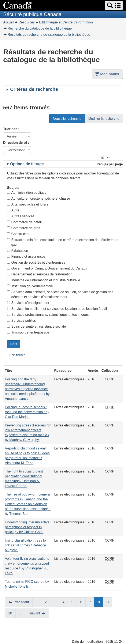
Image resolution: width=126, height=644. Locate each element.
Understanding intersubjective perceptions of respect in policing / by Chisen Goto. (27, 527)
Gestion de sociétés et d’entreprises (36, 262)
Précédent (21, 602)
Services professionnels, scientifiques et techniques (48, 315)
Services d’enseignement (28, 303)
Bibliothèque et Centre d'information (66, 22)
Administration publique (27, 193)
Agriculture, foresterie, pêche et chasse (39, 198)
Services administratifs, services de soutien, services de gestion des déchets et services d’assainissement (60, 294)
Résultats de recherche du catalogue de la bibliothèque (49, 35)
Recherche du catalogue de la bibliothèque (40, 28)
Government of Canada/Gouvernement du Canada (47, 268)
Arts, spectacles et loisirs (28, 204)
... (20, 613)
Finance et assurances (26, 257)
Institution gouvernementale (30, 286)
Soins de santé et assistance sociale (37, 326)
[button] (114, 5)
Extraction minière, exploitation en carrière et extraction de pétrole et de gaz (63, 242)
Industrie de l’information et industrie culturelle (44, 280)
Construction (19, 234)
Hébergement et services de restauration (40, 274)
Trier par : (11, 129)
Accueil (9, 22)
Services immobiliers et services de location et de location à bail (57, 309)
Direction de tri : (16, 143)
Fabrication (18, 251)
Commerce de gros (24, 228)
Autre (13, 210)
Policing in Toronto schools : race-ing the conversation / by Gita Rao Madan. (27, 412)
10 (10, 613)
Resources (27, 22)
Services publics (22, 321)
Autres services (21, 216)
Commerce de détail (24, 222)
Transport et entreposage (28, 332)
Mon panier (107, 74)
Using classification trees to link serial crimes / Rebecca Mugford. (25, 545)
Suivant (34, 613)
